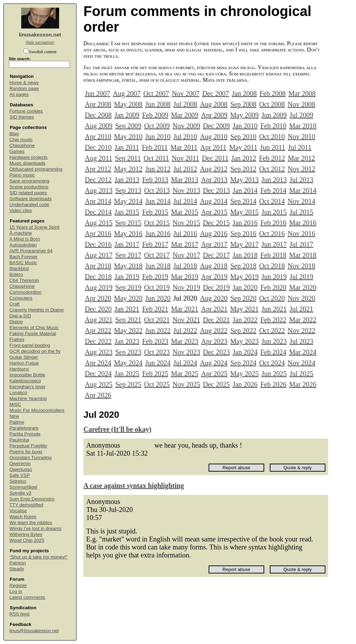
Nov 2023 (186, 352)
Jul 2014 (185, 201)
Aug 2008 (214, 104)
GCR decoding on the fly (35, 351)
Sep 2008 (243, 104)
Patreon (18, 563)
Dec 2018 (98, 277)
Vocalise (18, 511)
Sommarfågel (23, 487)
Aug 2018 (214, 266)
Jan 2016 (245, 223)
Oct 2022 (272, 331)
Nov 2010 (301, 137)
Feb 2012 (272, 158)
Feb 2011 (155, 147)
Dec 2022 (98, 341)
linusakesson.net (40, 35)
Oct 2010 (272, 137)
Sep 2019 (128, 287)
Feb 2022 (273, 320)
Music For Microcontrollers (37, 410)
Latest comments (27, 597)
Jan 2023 (127, 341)
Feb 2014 (273, 190)
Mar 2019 (185, 277)
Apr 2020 (98, 298)
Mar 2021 (185, 309)
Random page (24, 88)
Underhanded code (29, 205)
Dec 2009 (216, 126)
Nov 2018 (301, 266)
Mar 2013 (185, 180)
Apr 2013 (214, 180)
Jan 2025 (127, 374)
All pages (19, 94)
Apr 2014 (98, 201)
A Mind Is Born (25, 239)
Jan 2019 (127, 277)
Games (17, 151)
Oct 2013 (157, 190)
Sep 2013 (128, 190)
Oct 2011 (156, 158)
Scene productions (29, 187)
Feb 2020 (273, 287)
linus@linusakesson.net (34, 631)
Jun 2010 (158, 137)
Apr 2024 (98, 363)
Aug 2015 (99, 223)
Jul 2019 (301, 277)
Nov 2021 (186, 320)
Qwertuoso (21, 469)
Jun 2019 (274, 277)
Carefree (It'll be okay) (117, 429)
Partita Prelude (25, 434)
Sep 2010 (243, 137)
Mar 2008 (302, 93)
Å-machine (21, 233)
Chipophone (22, 145)
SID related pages (28, 193)
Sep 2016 (243, 234)
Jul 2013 (301, 180)
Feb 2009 (155, 115)
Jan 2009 (127, 115)
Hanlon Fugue (24, 363)
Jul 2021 (301, 309)
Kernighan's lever (27, 387)
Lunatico (18, 393)
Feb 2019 (155, 277)
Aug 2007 (127, 93)
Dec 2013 (216, 190)
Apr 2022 (98, 331)
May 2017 (244, 244)
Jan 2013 (127, 180)
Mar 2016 (303, 223)
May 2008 (128, 104)
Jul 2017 (301, 244)
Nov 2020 (301, 298)
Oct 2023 (157, 352)
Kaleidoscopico (25, 381)
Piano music (22, 175)
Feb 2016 (273, 223)
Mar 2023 (185, 341)
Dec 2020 (98, 309)
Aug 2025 (99, 384)
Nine (14, 416)
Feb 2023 (155, 341)
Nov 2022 (301, 331)
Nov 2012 (301, 169)
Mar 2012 (301, 158)
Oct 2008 (272, 104)
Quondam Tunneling (31, 458)
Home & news (24, 83)
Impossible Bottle (27, 375)
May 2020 (128, 298)
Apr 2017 (214, 244)
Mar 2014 (303, 190)
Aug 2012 (214, 169)
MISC (15, 404)
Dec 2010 (98, 147)
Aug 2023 (99, 352)
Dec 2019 (216, 287)
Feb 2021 (155, 309)
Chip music (21, 140)
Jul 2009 (301, 115)
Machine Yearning (28, 398)
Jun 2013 (274, 180)
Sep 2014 (243, 201)
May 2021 (244, 309)
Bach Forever (23, 257)
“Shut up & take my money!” (38, 557)
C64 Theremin (24, 280)
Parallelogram (24, 428)
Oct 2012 (272, 169)
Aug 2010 (214, 137)
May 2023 (244, 341)
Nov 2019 (186, 287)
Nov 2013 (186, 190)
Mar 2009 (185, 115)
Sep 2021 (128, 320)
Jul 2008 (185, 104)
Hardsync (19, 369)
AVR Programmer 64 (31, 251)
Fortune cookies (26, 111)
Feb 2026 (273, 384)
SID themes (22, 117)
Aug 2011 (99, 158)
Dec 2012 (98, 180)
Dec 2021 (216, 320)
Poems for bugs (26, 452)
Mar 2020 (303, 287)
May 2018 (128, 266)
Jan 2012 (244, 158)
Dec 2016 (98, 244)
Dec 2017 (216, 255)
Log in (16, 591)
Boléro (16, 274)
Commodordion (25, 292)
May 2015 (244, 212)
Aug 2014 (214, 201)
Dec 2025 (216, 384)
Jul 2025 (301, 374)
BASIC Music (23, 263)
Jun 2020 (158, 298)
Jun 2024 (158, 363)
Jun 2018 (158, 266)
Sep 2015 (128, 223)
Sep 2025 (128, 384)
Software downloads (31, 199)
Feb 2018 (273, 255)
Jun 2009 (274, 115)
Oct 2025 (157, 384)
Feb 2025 (155, 374)
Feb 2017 (155, 244)
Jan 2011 (127, 147)
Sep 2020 (243, 298)
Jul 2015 (301, 212)
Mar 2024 (303, 352)
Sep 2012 (243, 169)
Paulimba (19, 440)
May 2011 (243, 147)
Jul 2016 (185, 234)
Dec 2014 (98, 212)
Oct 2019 (157, 287)
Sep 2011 (128, 158)
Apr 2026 (98, 395)
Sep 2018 (243, 266)
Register (18, 585)
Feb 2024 (273, 352)
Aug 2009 (99, 126)
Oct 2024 (272, 363)
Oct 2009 (157, 126)
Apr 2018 (98, 266)
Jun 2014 (158, 201)
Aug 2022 (214, 331)
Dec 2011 (215, 158)
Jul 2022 (185, 331)
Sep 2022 (243, 331)
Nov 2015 (186, 223)
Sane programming (29, 181)
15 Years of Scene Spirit (34, 227)
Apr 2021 (214, 309)
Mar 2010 (303, 126)
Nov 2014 (301, 201)
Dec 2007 (216, 93)
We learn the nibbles (31, 523)
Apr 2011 (213, 147)
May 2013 (244, 180)
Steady (17, 569)
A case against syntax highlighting (134, 486)
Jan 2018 (245, 255)
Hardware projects (29, 157)
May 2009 (244, 115)
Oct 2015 (157, 223)
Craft (14, 304)
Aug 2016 (214, 234)
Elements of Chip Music (34, 328)
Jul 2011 (300, 147)
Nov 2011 (185, 158)
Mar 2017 (185, 244)
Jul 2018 (185, 266)
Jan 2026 (245, 384)
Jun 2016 (158, 234)
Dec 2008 (98, 115)
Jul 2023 (301, 341)
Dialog (16, 322)
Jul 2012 (185, 169)
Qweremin (20, 463)
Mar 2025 (185, 374)
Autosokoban (23, 245)
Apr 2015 (214, 212)
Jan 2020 (245, 287)
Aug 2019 (99, 287)
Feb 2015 (155, 212)
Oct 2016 (272, 234)
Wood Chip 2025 (27, 540)
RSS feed (19, 614)
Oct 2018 (272, 266)
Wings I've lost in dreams (35, 528)
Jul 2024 (185, 363)
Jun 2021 (274, 309)
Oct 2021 (157, 320)
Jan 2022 (245, 320)
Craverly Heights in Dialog (37, 310)
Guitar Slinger (24, 357)
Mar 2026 (303, 384)
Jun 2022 (158, 331)
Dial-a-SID (20, 316)
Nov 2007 (185, 93)
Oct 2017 (157, 255)
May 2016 (128, 234)
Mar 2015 (185, 212)
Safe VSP (20, 475)
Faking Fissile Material (33, 333)
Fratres (17, 339)
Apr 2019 (214, 277)
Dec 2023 (216, 352)
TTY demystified (26, 505)
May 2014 (128, 201)
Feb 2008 (272, 93)
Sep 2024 (243, 363)
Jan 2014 (245, 190)
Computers (21, 298)
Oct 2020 (272, 298)
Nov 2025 (186, 384)
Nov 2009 (186, 126)
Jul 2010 (185, 137)
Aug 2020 (214, 298)
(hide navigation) (40, 42)
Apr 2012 (98, 169)
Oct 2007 (156, 93)
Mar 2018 (303, 255)
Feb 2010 (273, 126)
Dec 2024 (98, 374)
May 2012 (128, 169)
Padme (17, 422)
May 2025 (244, 374)
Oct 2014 (272, 201)
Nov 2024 (301, 363)
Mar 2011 (184, 147)
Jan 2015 (127, 212)
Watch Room (23, 517)
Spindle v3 (20, 493)
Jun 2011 (273, 147)
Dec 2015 (216, 223)
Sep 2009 (128, 126)
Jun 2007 (98, 93)
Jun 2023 (274, 341)
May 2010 (128, 137)
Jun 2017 (274, 244)
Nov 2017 (186, 255)
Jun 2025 (274, 374)
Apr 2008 (98, 104)
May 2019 (244, 277)
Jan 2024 (245, 352)
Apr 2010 (98, 137)
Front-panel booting (30, 345)
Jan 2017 (127, 244)
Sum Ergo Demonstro (32, 499)
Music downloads (27, 163)
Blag (14, 134)
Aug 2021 (99, 320)
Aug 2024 (214, 363)
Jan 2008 (244, 93)
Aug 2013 (99, 190)
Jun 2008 (158, 104)
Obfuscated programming (36, 169)
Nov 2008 (301, 104)
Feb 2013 (155, 180)
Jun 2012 (158, 169)
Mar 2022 (303, 320)
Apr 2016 (98, 234)
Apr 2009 (214, 115)
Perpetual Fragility (28, 446)
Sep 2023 (128, 352)
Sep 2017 (128, 255)
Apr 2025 (214, 374)
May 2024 (128, 363)
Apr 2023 (214, 341)
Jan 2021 (127, 309)
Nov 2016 (301, 234)
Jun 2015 (274, 212)
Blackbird (19, 268)
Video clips (21, 210)
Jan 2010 (245, 126)
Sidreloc (18, 481)
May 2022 (128, 331)
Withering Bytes (26, 534)
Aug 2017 (99, 255)
